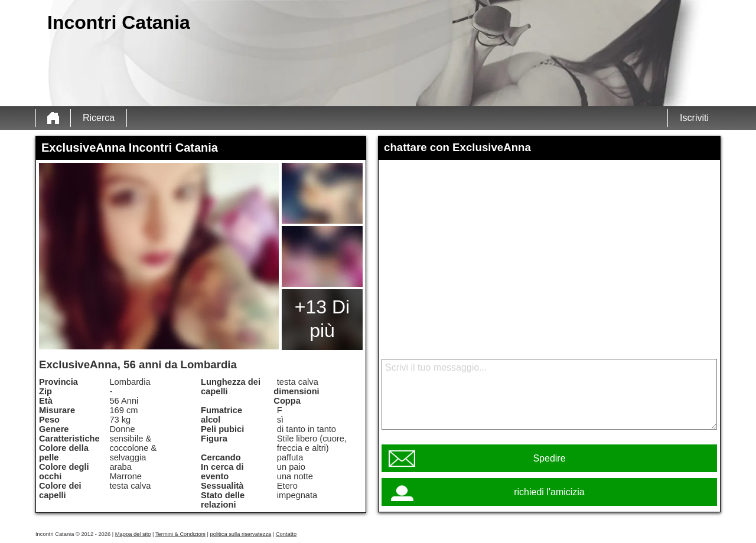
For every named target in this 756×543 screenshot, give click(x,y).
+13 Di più (322, 319)
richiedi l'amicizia (549, 492)
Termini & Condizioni (180, 534)
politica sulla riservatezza (241, 534)
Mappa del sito (133, 534)
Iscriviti (694, 118)
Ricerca (99, 118)
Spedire (549, 458)
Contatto (286, 534)
